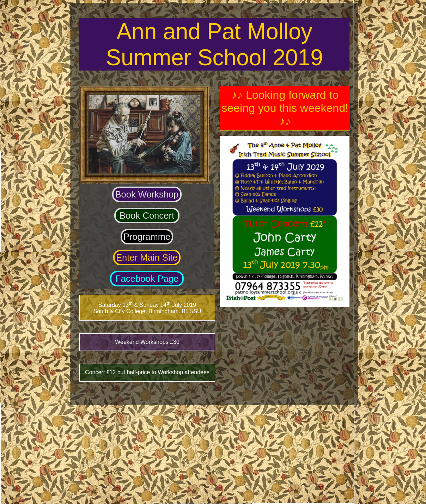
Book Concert (147, 215)
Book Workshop (147, 194)
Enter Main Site (147, 257)
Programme (147, 237)
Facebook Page (147, 279)
